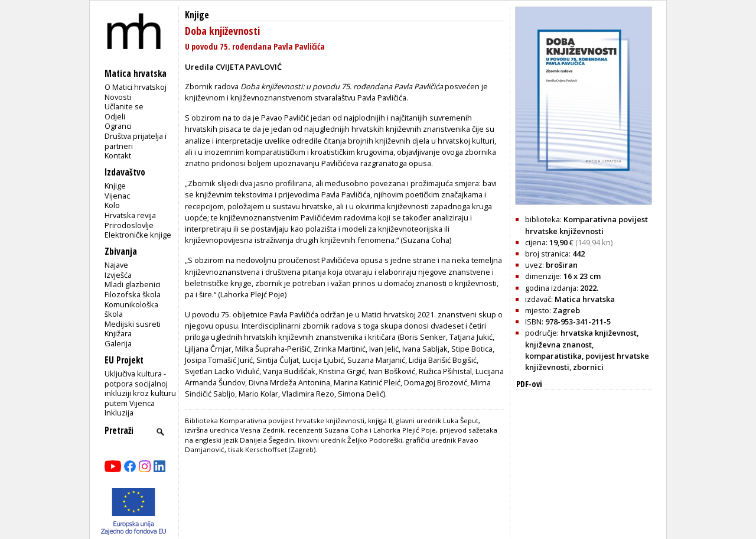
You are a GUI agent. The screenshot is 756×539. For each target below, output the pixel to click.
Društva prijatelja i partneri (136, 141)
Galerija (118, 343)
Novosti (118, 97)
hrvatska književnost (599, 333)
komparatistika (553, 356)
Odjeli (115, 116)
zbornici (588, 367)
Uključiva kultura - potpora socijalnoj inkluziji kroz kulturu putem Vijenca (140, 388)
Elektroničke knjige (138, 235)
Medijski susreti (133, 324)
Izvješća (118, 275)
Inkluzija (119, 413)
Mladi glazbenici (133, 284)
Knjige (115, 186)
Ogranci (118, 126)
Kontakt (118, 155)
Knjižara (118, 333)
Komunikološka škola (131, 309)
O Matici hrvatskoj (136, 87)
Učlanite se (124, 106)
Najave (116, 265)
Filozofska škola (133, 294)
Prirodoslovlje (129, 225)
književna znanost (558, 345)
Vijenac (117, 196)
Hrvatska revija (130, 215)
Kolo (112, 205)
